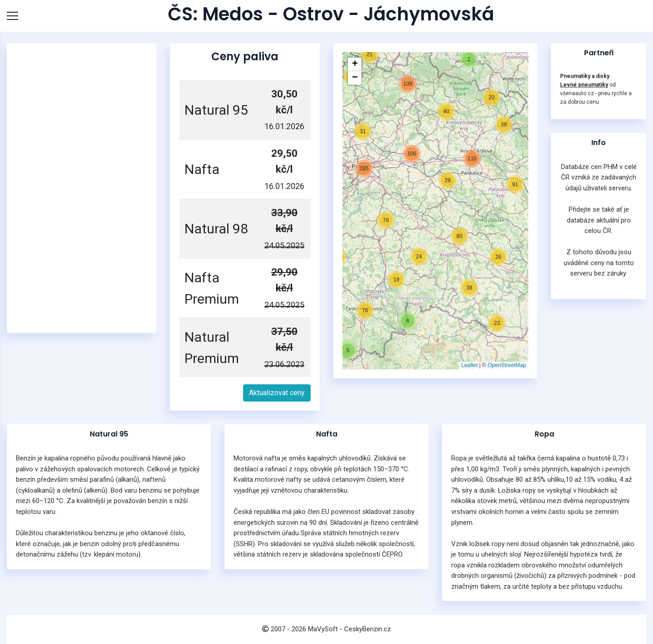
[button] (348, 350)
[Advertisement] (84, 188)
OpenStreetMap (507, 365)
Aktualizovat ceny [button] (277, 393)
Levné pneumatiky (584, 85)
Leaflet (469, 365)
